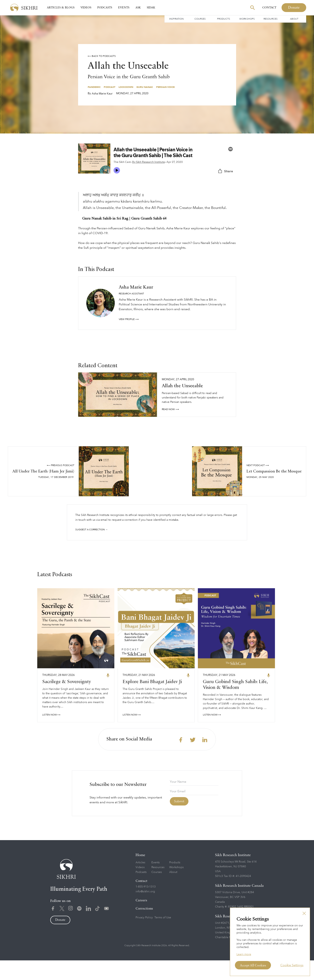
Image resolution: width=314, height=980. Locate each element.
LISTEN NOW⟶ (51, 736)
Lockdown (126, 87)
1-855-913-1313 (146, 906)
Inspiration (176, 19)
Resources (271, 19)
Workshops (247, 19)
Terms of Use (163, 937)
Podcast (110, 87)
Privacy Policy (144, 937)
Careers (141, 920)
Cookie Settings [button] (292, 965)
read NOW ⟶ (170, 409)
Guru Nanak (145, 87)
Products (224, 19)
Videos (86, 8)
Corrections (144, 928)
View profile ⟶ (129, 319)
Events (124, 8)
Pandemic (94, 87)
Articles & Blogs (61, 8)
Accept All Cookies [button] (253, 966)
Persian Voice (165, 87)
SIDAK (151, 8)
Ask (138, 8)
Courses (200, 19)
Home (140, 875)
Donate (294, 8)
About (294, 19)
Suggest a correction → (92, 530)
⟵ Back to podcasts (102, 56)
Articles (140, 882)
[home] (24, 8)
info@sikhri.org (145, 911)
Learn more (244, 954)
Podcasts (105, 8)
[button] (304, 913)
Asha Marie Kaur (102, 94)
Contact (269, 8)
